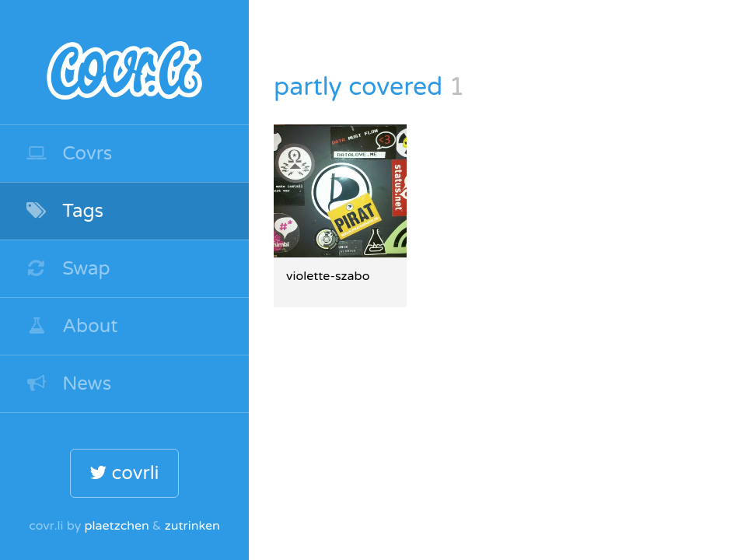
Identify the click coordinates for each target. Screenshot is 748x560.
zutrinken (192, 526)
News (68, 384)
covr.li (124, 62)
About (72, 326)
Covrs (68, 154)
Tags (64, 211)
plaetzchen (116, 526)
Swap (68, 269)
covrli (124, 473)
